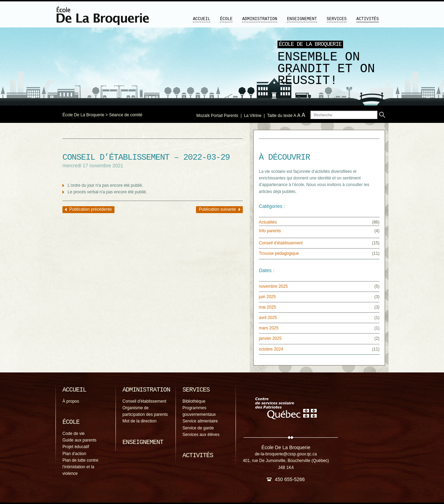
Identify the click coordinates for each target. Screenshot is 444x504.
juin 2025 (267, 297)
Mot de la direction (139, 421)
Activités (368, 19)
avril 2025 (268, 318)
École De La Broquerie (83, 115)
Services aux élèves (201, 435)
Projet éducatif (76, 447)
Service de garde (198, 428)
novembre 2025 (273, 286)
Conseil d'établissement (281, 243)
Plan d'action (74, 454)
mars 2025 (269, 328)
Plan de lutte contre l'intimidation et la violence (80, 467)
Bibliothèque (194, 401)
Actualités (268, 222)
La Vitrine (253, 116)
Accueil (202, 19)
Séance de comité (126, 115)
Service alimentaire (200, 421)
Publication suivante (217, 209)
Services (337, 19)
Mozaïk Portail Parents (217, 116)
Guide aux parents (79, 440)
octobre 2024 (271, 349)
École (226, 19)
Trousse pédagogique (279, 253)
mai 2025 (267, 307)
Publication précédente (91, 209)
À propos (71, 401)
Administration (260, 19)
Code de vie (74, 434)
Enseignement (302, 19)
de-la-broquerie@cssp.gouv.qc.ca (286, 454)
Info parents (270, 231)
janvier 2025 (270, 338)
